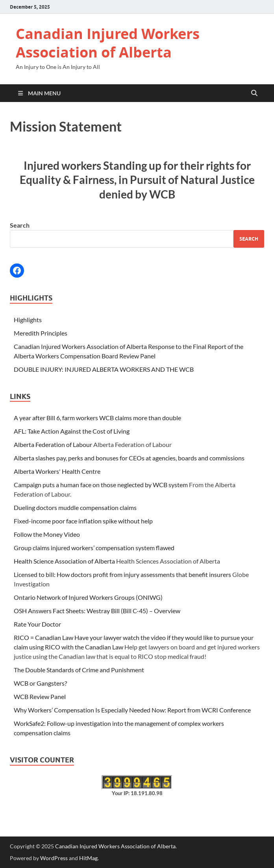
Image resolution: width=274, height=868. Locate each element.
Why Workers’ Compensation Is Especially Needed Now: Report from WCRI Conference (132, 710)
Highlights (28, 320)
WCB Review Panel (40, 696)
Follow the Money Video (47, 534)
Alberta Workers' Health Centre (57, 471)
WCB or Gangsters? (40, 683)
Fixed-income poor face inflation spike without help (83, 521)
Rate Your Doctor (37, 624)
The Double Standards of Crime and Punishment (79, 670)
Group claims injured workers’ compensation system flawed (94, 548)
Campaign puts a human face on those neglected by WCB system (101, 485)
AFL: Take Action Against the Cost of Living (72, 431)
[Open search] (254, 93)
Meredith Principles (41, 333)
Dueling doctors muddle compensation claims (75, 507)
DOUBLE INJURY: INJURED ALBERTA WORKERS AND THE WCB (104, 369)
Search (20, 225)
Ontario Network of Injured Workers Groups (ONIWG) (88, 597)
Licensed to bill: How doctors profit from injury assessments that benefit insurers (122, 574)
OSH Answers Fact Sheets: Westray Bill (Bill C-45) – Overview (97, 611)
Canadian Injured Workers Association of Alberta (108, 43)
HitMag (88, 858)
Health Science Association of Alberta (64, 561)
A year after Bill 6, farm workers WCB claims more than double (97, 418)
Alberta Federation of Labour (53, 444)
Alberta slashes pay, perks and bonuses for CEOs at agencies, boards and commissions (129, 458)
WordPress (54, 858)
